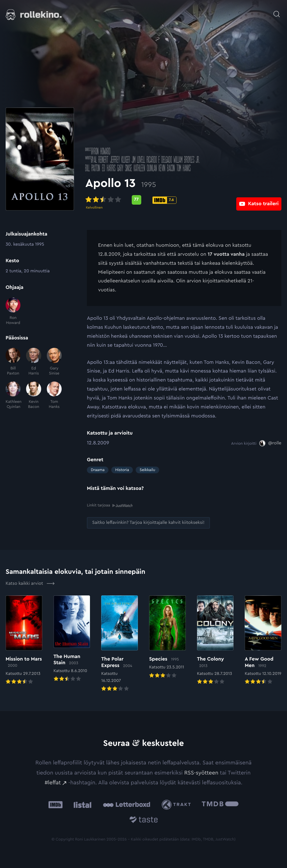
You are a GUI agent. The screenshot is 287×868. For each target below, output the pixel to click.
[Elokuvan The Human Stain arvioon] (72, 639)
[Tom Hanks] (54, 396)
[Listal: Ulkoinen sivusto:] (81, 804)
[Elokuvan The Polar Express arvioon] (120, 644)
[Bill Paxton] (13, 362)
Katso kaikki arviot (30, 583)
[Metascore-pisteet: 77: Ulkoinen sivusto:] (138, 200)
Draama (98, 470)
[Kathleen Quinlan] (13, 396)
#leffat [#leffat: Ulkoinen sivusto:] (53, 782)
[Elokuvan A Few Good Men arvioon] (263, 640)
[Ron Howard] (13, 312)
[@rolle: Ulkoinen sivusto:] (270, 443)
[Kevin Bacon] (33, 396)
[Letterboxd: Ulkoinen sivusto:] (127, 804)
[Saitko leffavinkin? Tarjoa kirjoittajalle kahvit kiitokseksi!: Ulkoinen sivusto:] (148, 523)
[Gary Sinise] (54, 362)
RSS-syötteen (201, 772)
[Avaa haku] (277, 11)
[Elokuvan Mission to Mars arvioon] (24, 640)
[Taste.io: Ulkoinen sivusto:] (144, 820)
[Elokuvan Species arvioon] (167, 637)
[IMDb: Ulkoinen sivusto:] (55, 804)
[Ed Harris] (33, 362)
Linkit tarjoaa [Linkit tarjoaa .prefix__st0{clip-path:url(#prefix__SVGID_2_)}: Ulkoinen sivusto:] (110, 505)
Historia (122, 470)
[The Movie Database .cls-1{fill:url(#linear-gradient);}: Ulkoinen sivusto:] (220, 804)
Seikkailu (147, 470)
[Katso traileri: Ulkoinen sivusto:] (259, 200)
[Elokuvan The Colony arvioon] (215, 640)
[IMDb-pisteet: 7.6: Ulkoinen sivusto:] (166, 200)
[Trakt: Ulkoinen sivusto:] (178, 804)
